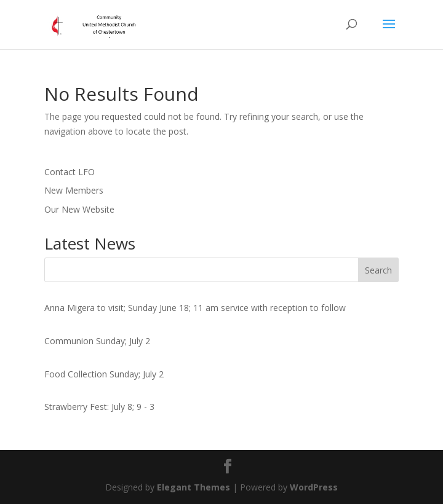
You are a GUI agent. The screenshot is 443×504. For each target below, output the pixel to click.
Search (378, 270)
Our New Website (79, 209)
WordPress (314, 487)
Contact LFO (70, 172)
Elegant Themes (194, 487)
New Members (74, 190)
